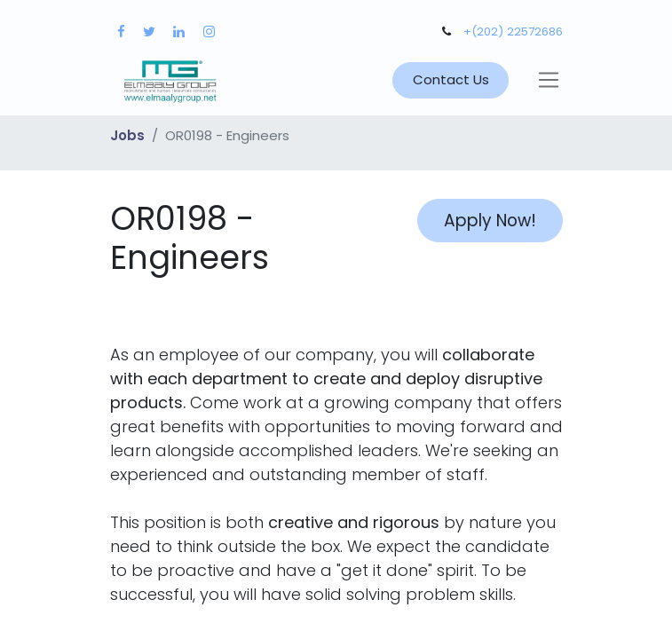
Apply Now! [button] (490, 221)
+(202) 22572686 (513, 32)
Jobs (127, 135)
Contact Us (451, 79)
